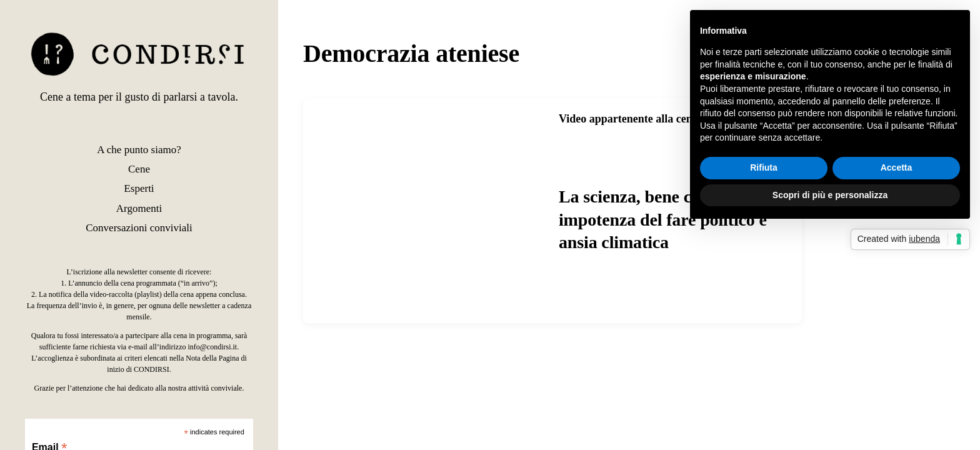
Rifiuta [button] (764, 167)
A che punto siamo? (139, 150)
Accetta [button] (897, 167)
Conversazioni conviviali (139, 228)
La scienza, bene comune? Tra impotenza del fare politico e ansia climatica (670, 219)
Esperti (139, 188)
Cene (139, 169)
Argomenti (139, 208)
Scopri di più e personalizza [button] (830, 195)
